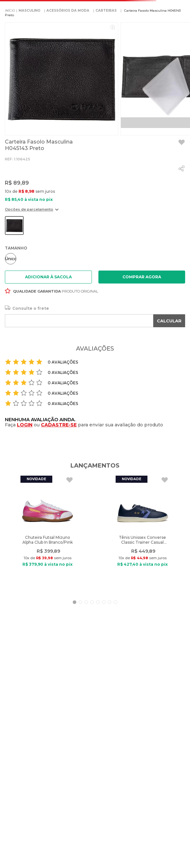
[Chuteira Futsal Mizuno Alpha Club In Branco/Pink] (47, 533)
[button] (32, 212)
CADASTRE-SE (59, 425)
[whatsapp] (182, 168)
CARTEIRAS (106, 11)
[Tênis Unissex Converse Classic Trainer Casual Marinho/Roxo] (143, 533)
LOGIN (25, 425)
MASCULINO (29, 11)
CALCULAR (169, 321)
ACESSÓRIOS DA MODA (68, 11)
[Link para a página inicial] (10, 11)
